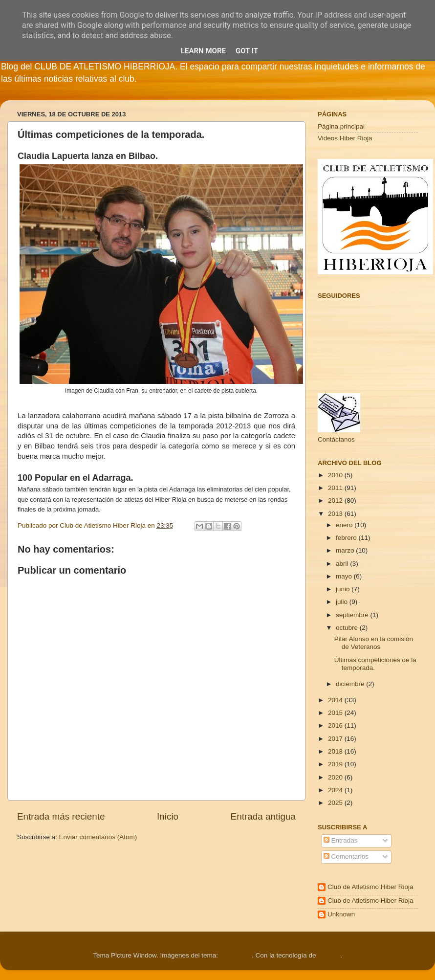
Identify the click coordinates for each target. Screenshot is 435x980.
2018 (336, 751)
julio (343, 602)
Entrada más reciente (61, 816)
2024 (336, 790)
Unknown (341, 914)
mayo (345, 576)
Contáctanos (336, 439)
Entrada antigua (263, 816)
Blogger (329, 955)
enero (345, 525)
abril (343, 564)
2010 (336, 475)
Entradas (341, 840)
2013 (336, 514)
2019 (336, 764)
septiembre (353, 615)
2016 (336, 725)
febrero (347, 538)
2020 (336, 777)
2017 (336, 739)
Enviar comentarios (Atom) (98, 837)
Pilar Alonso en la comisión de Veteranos (374, 643)
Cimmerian (236, 955)
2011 (336, 488)
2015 (336, 713)
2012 (336, 501)
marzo (346, 550)
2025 (336, 803)
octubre (348, 628)
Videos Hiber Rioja (345, 138)
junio (344, 589)
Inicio (168, 816)
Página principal (341, 126)
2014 (336, 700)
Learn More (203, 51)
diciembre (351, 684)
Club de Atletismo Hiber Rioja (370, 887)
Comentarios (346, 857)
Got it (247, 51)
